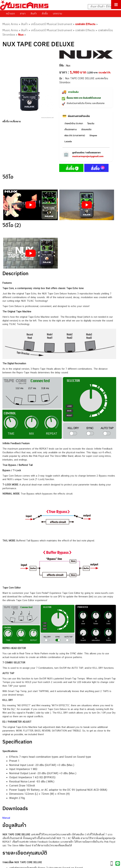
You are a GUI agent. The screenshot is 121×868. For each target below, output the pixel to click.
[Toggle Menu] (116, 5)
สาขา (23, 13)
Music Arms (10, 24)
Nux (21, 35)
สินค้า (34, 13)
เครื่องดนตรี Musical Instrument (52, 24)
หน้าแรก (10, 13)
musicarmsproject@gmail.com (88, 156)
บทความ (58, 13)
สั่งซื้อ (45, 13)
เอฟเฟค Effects (85, 24)
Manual (6, 818)
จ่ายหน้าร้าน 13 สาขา (74, 124)
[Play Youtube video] (30, 205)
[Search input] (103, 7)
